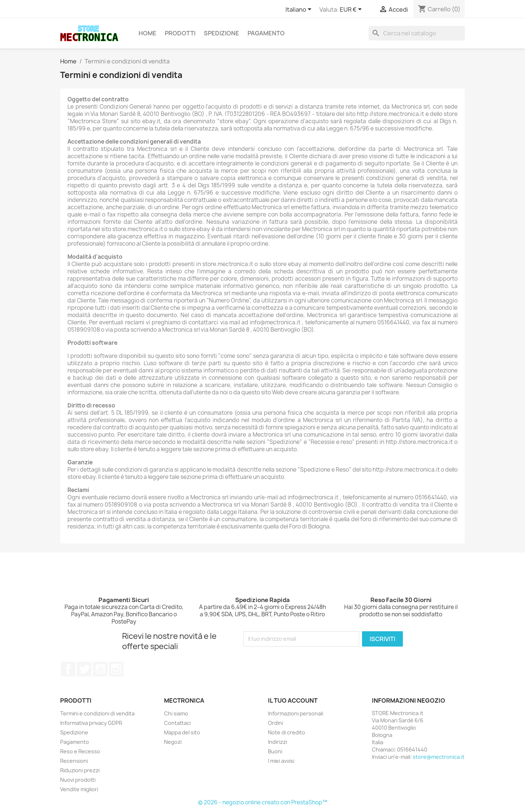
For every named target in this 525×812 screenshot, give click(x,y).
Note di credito (287, 732)
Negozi (173, 742)
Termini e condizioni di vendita (97, 713)
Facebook (68, 669)
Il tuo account (293, 700)
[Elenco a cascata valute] (352, 10)
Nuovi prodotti (78, 780)
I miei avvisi (281, 761)
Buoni (275, 751)
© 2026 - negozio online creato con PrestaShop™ (263, 802)
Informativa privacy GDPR (91, 723)
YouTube (100, 669)
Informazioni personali (295, 713)
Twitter (84, 669)
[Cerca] (417, 33)
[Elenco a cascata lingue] (300, 10)
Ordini (275, 723)
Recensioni (74, 761)
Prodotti (180, 33)
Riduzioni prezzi (80, 770)
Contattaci (177, 723)
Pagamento (266, 33)
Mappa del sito (182, 732)
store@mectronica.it (439, 757)
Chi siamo (176, 713)
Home (147, 33)
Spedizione (221, 33)
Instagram (116, 669)
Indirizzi (277, 742)
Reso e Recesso (80, 751)
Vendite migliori (79, 789)
